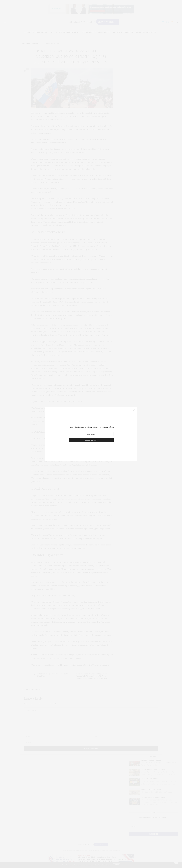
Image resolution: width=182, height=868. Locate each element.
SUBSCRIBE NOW (91, 440)
